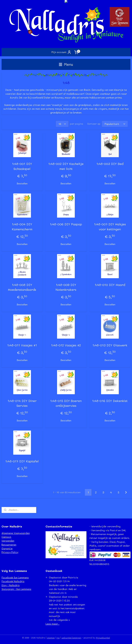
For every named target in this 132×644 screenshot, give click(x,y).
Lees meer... (53, 624)
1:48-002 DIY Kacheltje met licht (66, 166)
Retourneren (9, 545)
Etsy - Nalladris (11, 585)
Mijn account (61, 52)
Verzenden (8, 541)
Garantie (7, 548)
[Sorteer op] (115, 124)
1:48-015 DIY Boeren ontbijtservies (66, 403)
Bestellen (22, 184)
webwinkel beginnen (71, 638)
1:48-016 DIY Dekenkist (110, 401)
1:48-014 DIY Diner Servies (22, 403)
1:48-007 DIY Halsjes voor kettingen (110, 227)
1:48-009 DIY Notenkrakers (66, 287)
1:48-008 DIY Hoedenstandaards (22, 287)
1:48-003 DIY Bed (110, 164)
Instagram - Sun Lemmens (16, 589)
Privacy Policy (10, 552)
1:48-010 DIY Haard (110, 285)
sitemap (51, 638)
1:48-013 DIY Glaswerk (110, 345)
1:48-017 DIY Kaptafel (22, 461)
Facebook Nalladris (13, 581)
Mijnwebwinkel (103, 638)
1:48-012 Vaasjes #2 (66, 345)
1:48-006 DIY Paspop (66, 224)
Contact (6, 537)
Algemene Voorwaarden (16, 533)
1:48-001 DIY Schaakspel (22, 166)
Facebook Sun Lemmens (15, 577)
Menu (66, 64)
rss (58, 638)
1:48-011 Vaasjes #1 (22, 345)
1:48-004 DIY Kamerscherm (22, 227)
